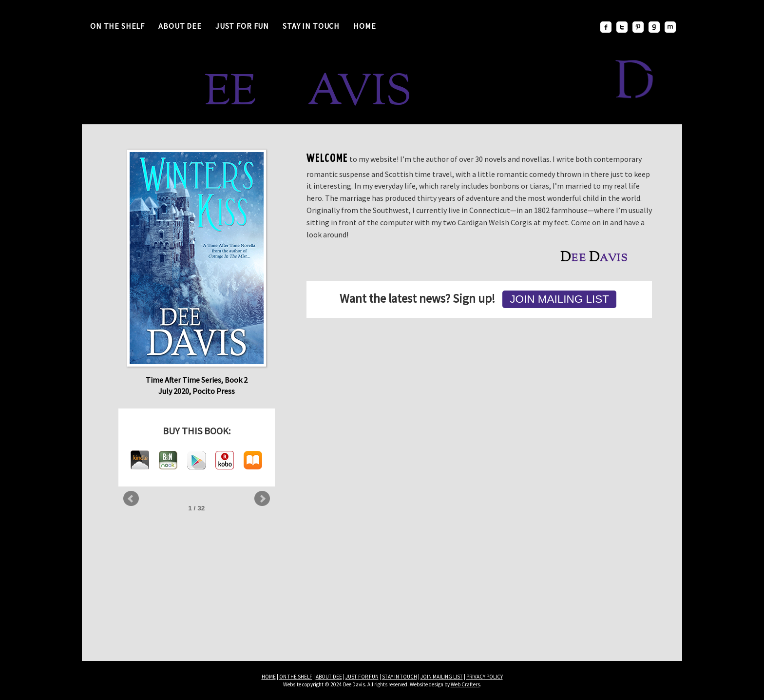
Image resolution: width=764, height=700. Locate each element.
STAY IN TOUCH (400, 677)
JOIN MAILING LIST (442, 677)
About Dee (180, 26)
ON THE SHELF (296, 677)
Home (364, 26)
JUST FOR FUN (362, 677)
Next (262, 499)
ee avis (287, 94)
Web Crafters (465, 684)
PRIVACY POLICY (485, 677)
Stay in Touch (311, 26)
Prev (131, 499)
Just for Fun (242, 26)
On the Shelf (117, 26)
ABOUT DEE (329, 677)
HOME (269, 677)
